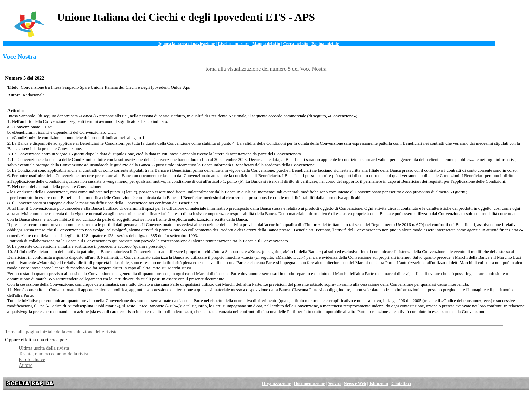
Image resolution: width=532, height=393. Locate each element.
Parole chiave (32, 359)
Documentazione (309, 383)
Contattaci (401, 383)
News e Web (355, 383)
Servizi (335, 383)
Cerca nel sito (296, 44)
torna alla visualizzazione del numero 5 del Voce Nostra (266, 69)
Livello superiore (234, 44)
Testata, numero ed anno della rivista (55, 354)
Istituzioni (379, 383)
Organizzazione (276, 383)
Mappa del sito (266, 44)
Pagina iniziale (325, 44)
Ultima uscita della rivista (44, 348)
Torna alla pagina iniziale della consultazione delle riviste (61, 332)
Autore (25, 365)
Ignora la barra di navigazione (187, 44)
